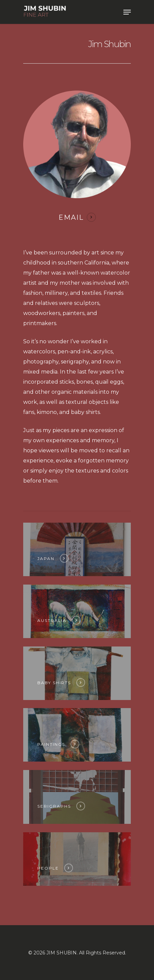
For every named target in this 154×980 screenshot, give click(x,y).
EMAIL (71, 217)
